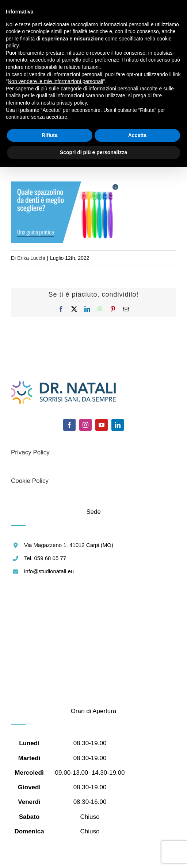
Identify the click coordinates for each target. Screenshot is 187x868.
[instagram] (85, 425)
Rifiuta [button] (50, 135)
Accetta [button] (138, 135)
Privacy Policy (30, 452)
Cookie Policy (30, 481)
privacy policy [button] (72, 103)
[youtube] (102, 425)
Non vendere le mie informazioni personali (55, 81)
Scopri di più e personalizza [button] (93, 152)
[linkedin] (118, 425)
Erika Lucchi (31, 258)
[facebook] (69, 425)
